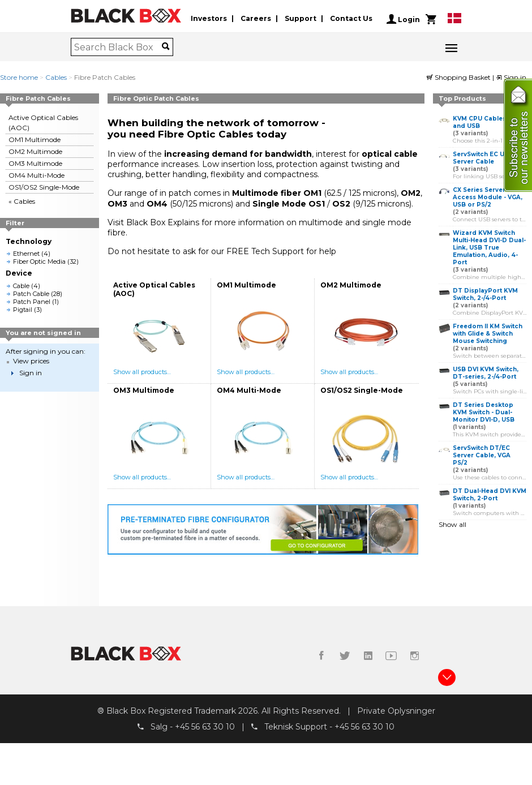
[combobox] (118, 47)
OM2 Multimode (35, 151)
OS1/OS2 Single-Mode (44, 187)
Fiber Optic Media (39, 261)
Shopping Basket (460, 77)
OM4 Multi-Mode (37, 175)
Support (301, 19)
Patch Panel (32, 302)
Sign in (511, 77)
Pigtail (23, 310)
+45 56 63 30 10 (205, 727)
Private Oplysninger (396, 711)
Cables (56, 77)
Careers (256, 19)
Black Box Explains (163, 222)
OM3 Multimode (35, 163)
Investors (209, 19)
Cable (21, 286)
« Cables (22, 201)
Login (403, 19)
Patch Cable (31, 294)
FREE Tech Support (265, 251)
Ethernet (26, 254)
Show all (452, 524)
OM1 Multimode (35, 140)
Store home (19, 77)
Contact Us (351, 19)
